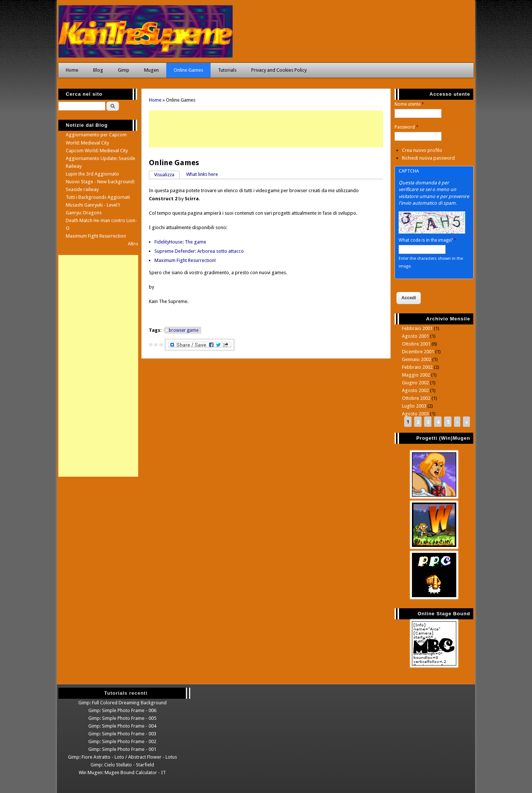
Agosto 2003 (415, 414)
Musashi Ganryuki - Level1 (93, 205)
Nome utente (409, 104)
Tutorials (227, 70)
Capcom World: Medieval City (97, 151)
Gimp (124, 70)
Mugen (151, 70)
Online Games (188, 70)
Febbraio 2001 (417, 328)
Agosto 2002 (415, 390)
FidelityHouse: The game (180, 242)
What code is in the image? (427, 240)
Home (72, 70)
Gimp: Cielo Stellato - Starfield (122, 765)
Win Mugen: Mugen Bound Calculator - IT (122, 772)
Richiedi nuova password (428, 158)
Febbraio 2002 (417, 367)
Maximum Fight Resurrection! (185, 260)
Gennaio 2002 (417, 359)
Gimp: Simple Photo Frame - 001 (122, 749)
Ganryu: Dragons (84, 213)
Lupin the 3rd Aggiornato (92, 174)
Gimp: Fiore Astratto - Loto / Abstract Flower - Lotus (122, 757)
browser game (184, 330)
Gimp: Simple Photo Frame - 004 (122, 726)
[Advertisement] (266, 129)
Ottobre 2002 (416, 398)
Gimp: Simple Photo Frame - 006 (122, 710)
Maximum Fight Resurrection (96, 236)
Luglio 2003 (414, 406)
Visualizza (167, 174)
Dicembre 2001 (418, 352)
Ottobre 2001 (416, 344)
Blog (98, 70)
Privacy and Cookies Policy (279, 70)
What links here (202, 174)
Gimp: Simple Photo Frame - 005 (122, 718)
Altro (133, 244)
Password (407, 127)
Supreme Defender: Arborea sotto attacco (199, 251)
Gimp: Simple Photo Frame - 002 (122, 741)
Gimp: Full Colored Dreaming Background (122, 703)
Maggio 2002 (416, 375)
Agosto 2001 (415, 336)
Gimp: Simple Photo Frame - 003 (122, 734)
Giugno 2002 (415, 383)
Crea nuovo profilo (422, 150)
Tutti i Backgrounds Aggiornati (98, 197)
